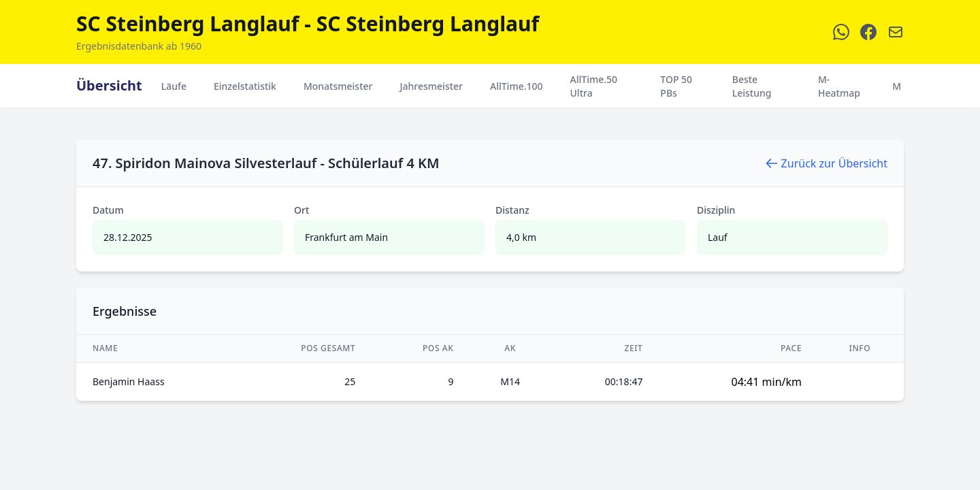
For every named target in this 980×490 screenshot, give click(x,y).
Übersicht (109, 85)
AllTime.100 (517, 86)
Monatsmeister (338, 86)
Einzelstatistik (245, 86)
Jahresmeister (431, 86)
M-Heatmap (839, 86)
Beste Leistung (752, 86)
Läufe (174, 86)
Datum (108, 210)
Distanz (512, 210)
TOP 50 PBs (676, 86)
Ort (301, 210)
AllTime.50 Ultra (594, 86)
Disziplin (716, 210)
